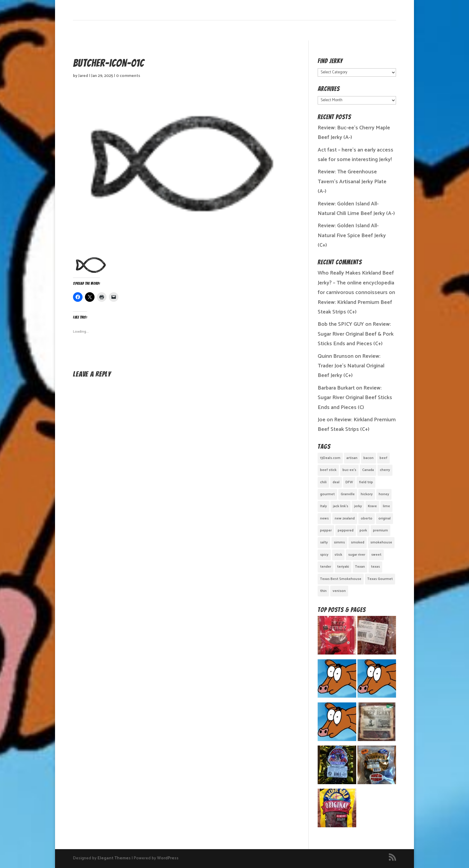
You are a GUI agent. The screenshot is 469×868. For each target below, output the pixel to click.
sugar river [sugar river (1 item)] (357, 555)
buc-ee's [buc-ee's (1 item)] (349, 470)
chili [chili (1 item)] (323, 482)
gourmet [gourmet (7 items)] (327, 494)
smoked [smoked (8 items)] (358, 542)
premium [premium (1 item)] (380, 530)
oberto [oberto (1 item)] (367, 518)
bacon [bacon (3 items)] (368, 458)
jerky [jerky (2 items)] (358, 506)
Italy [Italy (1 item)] (323, 506)
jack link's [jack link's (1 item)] (341, 506)
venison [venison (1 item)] (339, 591)
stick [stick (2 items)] (338, 555)
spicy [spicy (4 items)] (324, 555)
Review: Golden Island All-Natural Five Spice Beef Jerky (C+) (352, 235)
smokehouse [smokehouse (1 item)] (381, 542)
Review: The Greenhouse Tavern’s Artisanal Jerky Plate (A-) (352, 182)
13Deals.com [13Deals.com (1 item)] (330, 458)
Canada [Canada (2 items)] (368, 470)
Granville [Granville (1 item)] (348, 494)
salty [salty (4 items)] (324, 542)
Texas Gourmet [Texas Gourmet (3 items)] (380, 579)
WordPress (168, 858)
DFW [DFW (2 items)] (349, 482)
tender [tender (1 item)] (326, 567)
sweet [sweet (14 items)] (376, 555)
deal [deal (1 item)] (336, 482)
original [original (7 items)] (385, 518)
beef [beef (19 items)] (383, 458)
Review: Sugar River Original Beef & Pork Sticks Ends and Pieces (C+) (356, 334)
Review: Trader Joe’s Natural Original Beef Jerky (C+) (351, 366)
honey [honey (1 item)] (384, 494)
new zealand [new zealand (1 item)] (345, 518)
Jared (83, 76)
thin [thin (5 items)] (323, 591)
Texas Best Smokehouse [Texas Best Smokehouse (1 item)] (341, 579)
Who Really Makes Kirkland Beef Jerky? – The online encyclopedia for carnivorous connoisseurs (356, 283)
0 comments (128, 76)
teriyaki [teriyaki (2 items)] (343, 567)
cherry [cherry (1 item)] (385, 470)
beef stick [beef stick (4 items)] (328, 470)
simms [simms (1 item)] (339, 542)
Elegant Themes (114, 858)
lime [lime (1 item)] (386, 506)
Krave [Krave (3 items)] (372, 506)
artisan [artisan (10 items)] (352, 458)
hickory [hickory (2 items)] (367, 494)
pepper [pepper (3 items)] (326, 530)
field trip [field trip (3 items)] (366, 482)
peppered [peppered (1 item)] (346, 530)
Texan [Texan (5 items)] (360, 567)
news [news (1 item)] (324, 518)
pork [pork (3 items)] (363, 530)
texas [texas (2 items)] (375, 567)
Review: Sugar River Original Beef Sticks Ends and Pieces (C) (355, 398)
